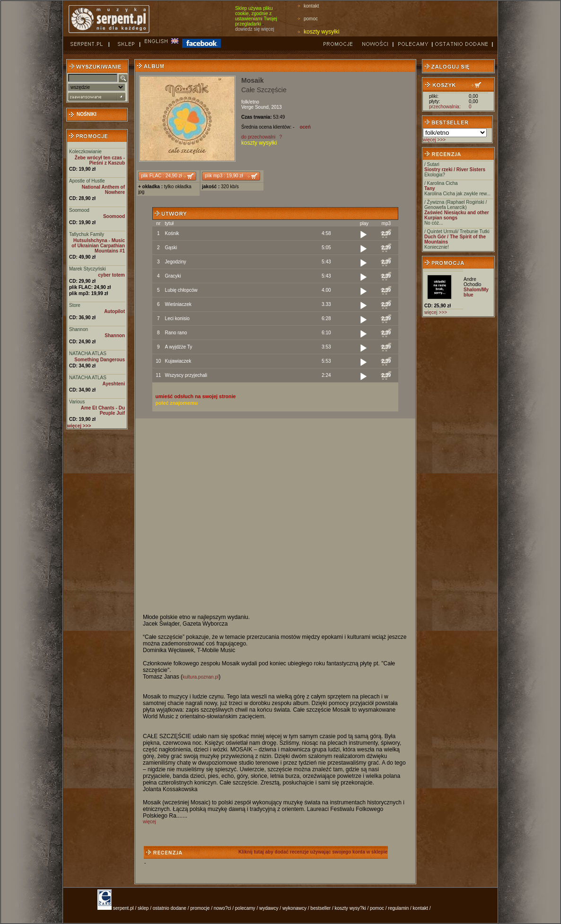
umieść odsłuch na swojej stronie (196, 396)
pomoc (311, 19)
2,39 (386, 233)
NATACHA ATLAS (88, 353)
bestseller (320, 908)
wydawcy (269, 908)
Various (77, 402)
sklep (143, 908)
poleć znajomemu (177, 403)
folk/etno (250, 102)
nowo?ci (223, 908)
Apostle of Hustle (87, 181)
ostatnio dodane (170, 908)
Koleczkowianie (85, 152)
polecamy (245, 908)
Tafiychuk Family (87, 234)
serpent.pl (123, 908)
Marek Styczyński (88, 269)
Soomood (79, 210)
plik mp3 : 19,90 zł (224, 176)
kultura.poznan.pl (201, 677)
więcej (149, 822)
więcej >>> (434, 140)
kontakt (311, 6)
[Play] (363, 235)
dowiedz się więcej (255, 29)
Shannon (79, 329)
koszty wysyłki (321, 32)
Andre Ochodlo (472, 282)
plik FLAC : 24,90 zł (162, 176)
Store (75, 305)
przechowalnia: (445, 107)
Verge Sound (255, 107)
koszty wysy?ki (351, 908)
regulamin (398, 908)
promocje (200, 908)
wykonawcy (294, 908)
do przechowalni (258, 137)
